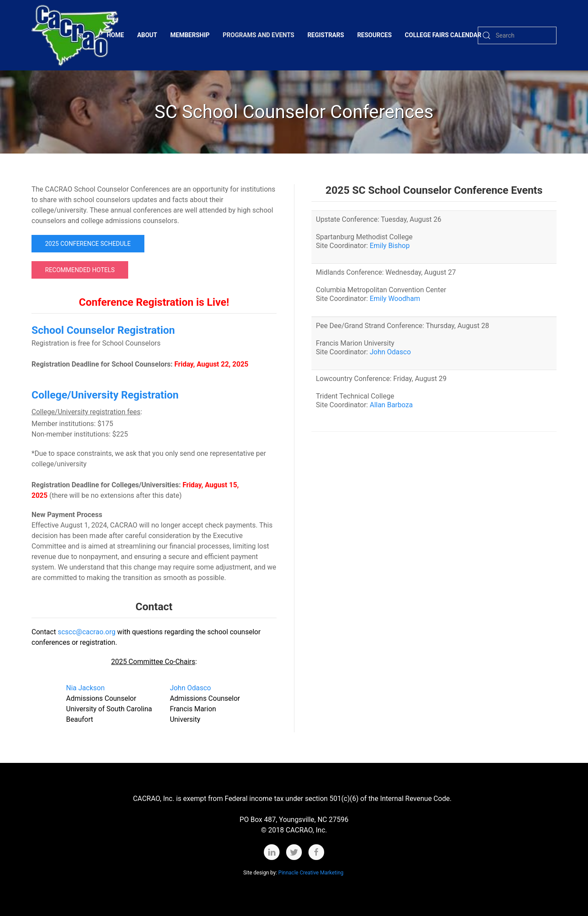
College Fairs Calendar (443, 35)
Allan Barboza (391, 405)
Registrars (326, 35)
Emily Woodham (395, 299)
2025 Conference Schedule (88, 244)
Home (115, 35)
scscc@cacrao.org (87, 632)
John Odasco (190, 688)
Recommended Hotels (80, 270)
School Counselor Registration (103, 330)
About (147, 35)
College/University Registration (105, 395)
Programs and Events (259, 35)
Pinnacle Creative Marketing (311, 873)
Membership (190, 35)
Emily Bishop (390, 246)
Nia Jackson (85, 688)
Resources (374, 35)
